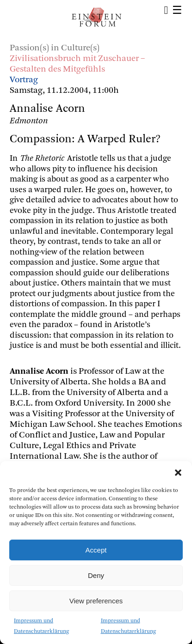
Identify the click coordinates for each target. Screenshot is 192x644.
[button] (178, 473)
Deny (96, 575)
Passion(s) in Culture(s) (55, 48)
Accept (96, 550)
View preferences (96, 601)
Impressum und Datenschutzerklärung (41, 626)
